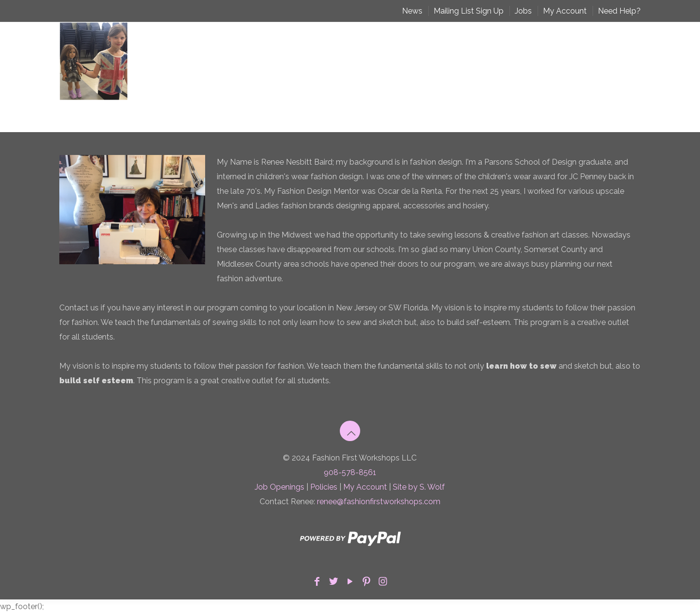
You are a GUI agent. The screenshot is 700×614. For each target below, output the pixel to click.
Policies (324, 487)
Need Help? (619, 11)
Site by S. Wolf (419, 487)
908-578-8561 (350, 472)
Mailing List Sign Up (469, 11)
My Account (565, 11)
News (412, 11)
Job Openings (280, 487)
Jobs (523, 11)
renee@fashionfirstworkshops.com (379, 502)
